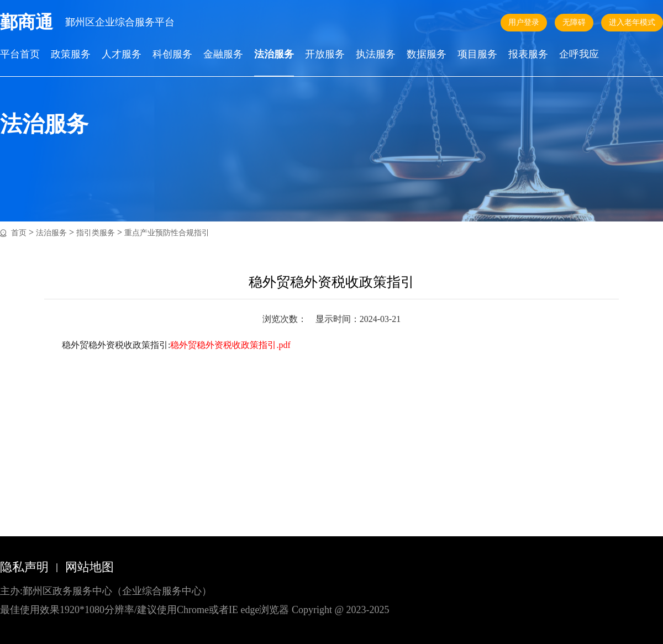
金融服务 (223, 55)
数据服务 (427, 55)
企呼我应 (579, 55)
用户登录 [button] (524, 22)
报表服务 (528, 55)
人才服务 (122, 55)
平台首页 (20, 55)
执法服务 (376, 55)
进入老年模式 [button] (632, 22)
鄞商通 (27, 22)
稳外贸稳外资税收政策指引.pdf (230, 345)
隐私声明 (24, 567)
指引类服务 (96, 233)
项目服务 (477, 55)
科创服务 (172, 55)
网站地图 (90, 567)
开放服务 (325, 55)
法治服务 (274, 55)
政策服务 (71, 55)
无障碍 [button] (574, 22)
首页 (19, 233)
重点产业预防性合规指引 (167, 233)
